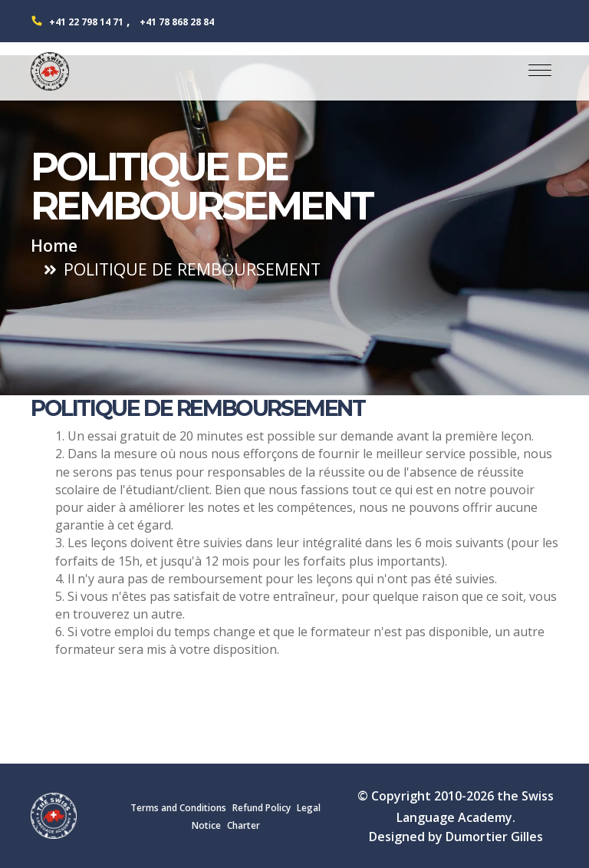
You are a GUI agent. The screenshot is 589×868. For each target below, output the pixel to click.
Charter (243, 825)
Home (54, 245)
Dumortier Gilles (494, 837)
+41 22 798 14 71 (86, 22)
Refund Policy (262, 808)
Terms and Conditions (178, 808)
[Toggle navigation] (540, 72)
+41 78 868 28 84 (177, 22)
